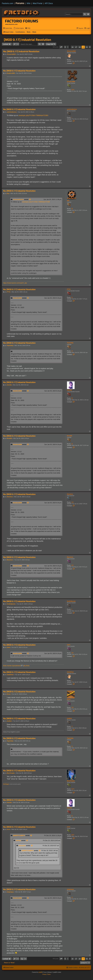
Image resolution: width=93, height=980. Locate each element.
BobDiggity (6, 784)
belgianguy (70, 889)
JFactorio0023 (71, 51)
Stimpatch (22, 846)
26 (72, 444)
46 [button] (73, 47)
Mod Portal (38, 3)
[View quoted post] (30, 199)
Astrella (69, 390)
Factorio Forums (22, 21)
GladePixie (70, 672)
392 (72, 653)
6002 (73, 835)
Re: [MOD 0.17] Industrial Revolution (21, 51)
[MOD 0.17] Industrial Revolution (27, 40)
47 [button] (76, 47)
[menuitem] (19, 28)
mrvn (69, 827)
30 (72, 209)
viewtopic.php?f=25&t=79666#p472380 (33, 115)
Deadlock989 (71, 82)
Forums (20, 3)
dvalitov (69, 718)
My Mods (27, 666)
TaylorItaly (70, 343)
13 (72, 897)
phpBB (40, 972)
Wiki (29, 3)
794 (72, 707)
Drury (69, 699)
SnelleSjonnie (71, 601)
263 (72, 565)
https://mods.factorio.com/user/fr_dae (15, 283)
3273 (73, 789)
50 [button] (87, 47)
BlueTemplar (71, 781)
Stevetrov (70, 494)
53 (72, 398)
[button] (61, 47)
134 (72, 502)
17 (72, 726)
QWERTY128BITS (19, 836)
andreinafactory (72, 109)
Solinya (18, 841)
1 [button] (68, 47)
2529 (73, 90)
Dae (68, 201)
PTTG (69, 289)
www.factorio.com (11, 24)
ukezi (69, 645)
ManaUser (70, 557)
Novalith (70, 436)
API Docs (49, 3)
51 (72, 297)
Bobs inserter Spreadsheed (12, 666)
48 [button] (80, 47)
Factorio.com (8, 3)
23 (72, 351)
